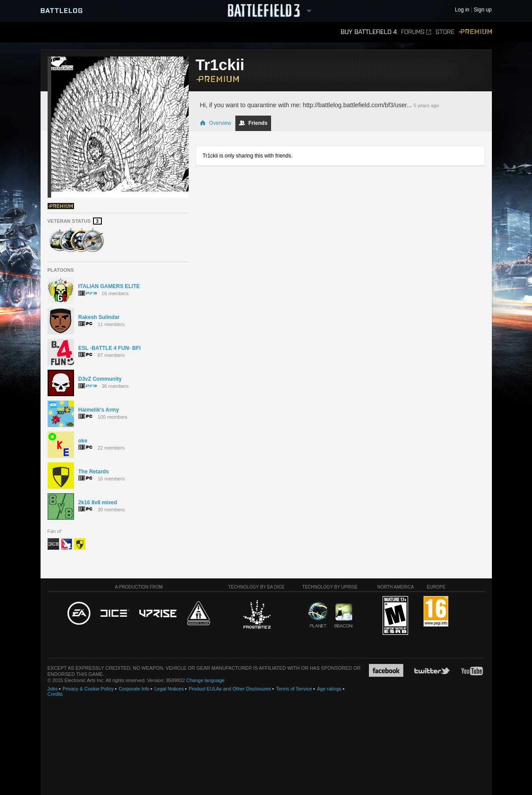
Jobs (53, 689)
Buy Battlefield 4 (369, 32)
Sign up (483, 10)
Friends (253, 123)
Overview (216, 123)
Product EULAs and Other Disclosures (230, 689)
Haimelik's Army (99, 410)
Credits (55, 694)
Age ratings (329, 689)
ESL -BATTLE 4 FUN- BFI (110, 348)
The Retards (94, 472)
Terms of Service (294, 689)
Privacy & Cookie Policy (88, 689)
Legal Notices (169, 689)
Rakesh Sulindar (99, 317)
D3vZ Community (100, 379)
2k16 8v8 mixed (98, 502)
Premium (475, 32)
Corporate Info (134, 689)
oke (83, 441)
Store (445, 32)
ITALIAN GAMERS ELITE (109, 286)
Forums (416, 32)
